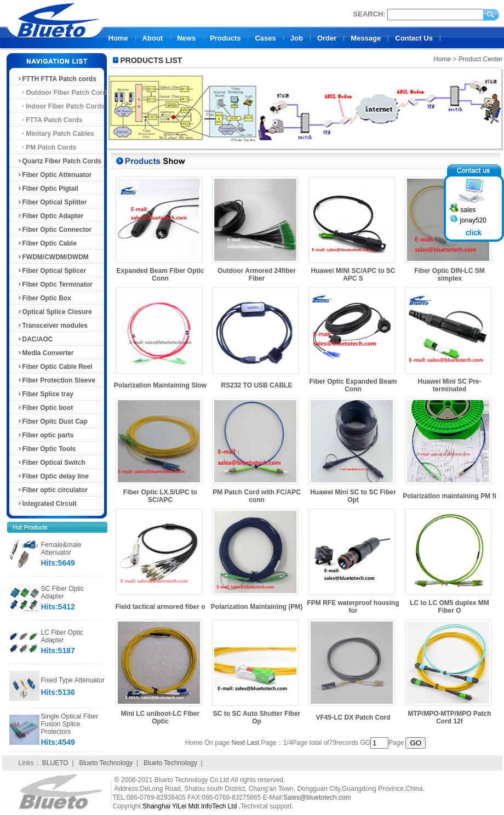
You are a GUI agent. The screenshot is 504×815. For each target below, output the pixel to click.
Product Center (481, 59)
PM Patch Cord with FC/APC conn (257, 496)
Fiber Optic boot (45, 408)
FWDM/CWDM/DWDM (53, 257)
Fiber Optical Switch (51, 463)
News (186, 38)
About (153, 38)
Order (327, 38)
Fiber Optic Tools (47, 449)
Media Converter (45, 353)
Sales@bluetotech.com (317, 797)
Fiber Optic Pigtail (48, 189)
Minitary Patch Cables (56, 134)
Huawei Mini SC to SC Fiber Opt (353, 496)
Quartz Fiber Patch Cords (59, 161)
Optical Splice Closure (55, 312)
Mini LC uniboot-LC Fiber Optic (160, 717)
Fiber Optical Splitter (52, 202)
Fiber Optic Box (44, 298)
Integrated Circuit (47, 504)
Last (253, 743)
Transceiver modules (52, 326)
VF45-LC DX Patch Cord (353, 717)
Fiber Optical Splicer (52, 271)
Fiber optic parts (45, 435)
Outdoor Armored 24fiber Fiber (257, 275)
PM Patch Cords (47, 147)
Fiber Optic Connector (55, 230)
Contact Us (414, 38)
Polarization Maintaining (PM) (257, 607)
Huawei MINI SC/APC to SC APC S (353, 275)
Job (297, 38)
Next (239, 743)
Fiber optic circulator (52, 490)
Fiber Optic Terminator (55, 284)
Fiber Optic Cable (47, 243)
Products (225, 38)
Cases (265, 38)
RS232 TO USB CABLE (257, 385)
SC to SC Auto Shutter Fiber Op (257, 717)
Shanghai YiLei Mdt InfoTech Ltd (190, 806)
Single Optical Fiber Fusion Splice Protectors (70, 724)
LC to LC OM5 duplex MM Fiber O (449, 607)
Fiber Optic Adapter (50, 216)
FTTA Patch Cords (50, 120)
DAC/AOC (35, 339)
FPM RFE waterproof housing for (353, 607)
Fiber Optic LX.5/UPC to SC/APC (160, 496)
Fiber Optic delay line (53, 476)
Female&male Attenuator (61, 549)
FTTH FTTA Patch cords (57, 79)
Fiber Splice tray (45, 394)
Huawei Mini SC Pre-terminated (449, 385)
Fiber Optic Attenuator (55, 175)
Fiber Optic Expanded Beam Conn (353, 385)
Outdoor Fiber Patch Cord (62, 93)
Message (366, 38)
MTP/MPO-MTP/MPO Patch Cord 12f (449, 717)
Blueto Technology (106, 763)
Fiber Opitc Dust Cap (52, 421)
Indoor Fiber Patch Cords (61, 106)
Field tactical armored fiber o (160, 607)
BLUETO (55, 763)
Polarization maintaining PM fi (449, 496)
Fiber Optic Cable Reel (55, 367)
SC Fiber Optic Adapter (63, 592)
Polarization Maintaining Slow (160, 385)
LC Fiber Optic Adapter (62, 636)
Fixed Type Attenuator (73, 680)
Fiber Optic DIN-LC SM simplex (449, 275)
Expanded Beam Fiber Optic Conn (160, 275)
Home (118, 38)
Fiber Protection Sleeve (56, 380)
